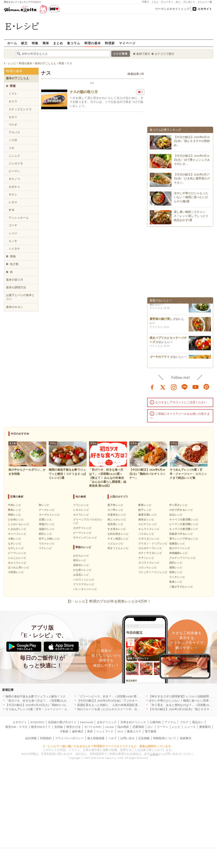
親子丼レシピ (115, 505)
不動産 (64, 731)
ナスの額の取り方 (84, 92)
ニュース (190, 727)
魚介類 (14, 264)
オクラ (13, 101)
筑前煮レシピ (115, 524)
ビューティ (167, 2)
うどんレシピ (115, 544)
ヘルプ (112, 738)
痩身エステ (134, 731)
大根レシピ (15, 539)
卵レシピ (44, 505)
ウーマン (163, 727)
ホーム (12, 43)
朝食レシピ (176, 572)
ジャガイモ (16, 163)
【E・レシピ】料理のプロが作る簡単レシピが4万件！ (109, 601)
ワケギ (13, 125)
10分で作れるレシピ (181, 510)
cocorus (109, 727)
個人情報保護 (96, 738)
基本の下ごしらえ (17, 78)
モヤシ (13, 194)
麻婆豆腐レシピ (148, 515)
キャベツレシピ (17, 534)
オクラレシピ (81, 515)
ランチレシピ (177, 577)
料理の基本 (93, 43)
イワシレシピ (81, 505)
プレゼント (189, 2)
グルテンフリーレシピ (182, 558)
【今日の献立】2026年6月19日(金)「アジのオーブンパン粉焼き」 (119, 701)
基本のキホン (15, 307)
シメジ (13, 233)
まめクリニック (107, 722)
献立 (24, 43)
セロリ (13, 117)
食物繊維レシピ (178, 553)
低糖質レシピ (177, 544)
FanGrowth (86, 722)
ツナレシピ (45, 548)
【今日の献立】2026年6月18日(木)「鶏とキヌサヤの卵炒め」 (192, 141)
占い (178, 2)
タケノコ (14, 179)
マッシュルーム (19, 218)
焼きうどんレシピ (118, 548)
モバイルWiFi (93, 727)
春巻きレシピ (146, 520)
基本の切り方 (15, 280)
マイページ (127, 43)
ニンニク (14, 156)
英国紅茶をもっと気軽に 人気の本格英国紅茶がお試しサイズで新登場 (123, 705)
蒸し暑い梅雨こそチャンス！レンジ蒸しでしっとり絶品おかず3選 (191, 216)
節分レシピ (80, 560)
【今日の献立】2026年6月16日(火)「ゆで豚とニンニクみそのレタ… (192, 160)
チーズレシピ (47, 510)
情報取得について (165, 738)
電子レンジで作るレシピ (184, 539)
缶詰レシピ (176, 515)
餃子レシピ (145, 510)
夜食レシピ (176, 582)
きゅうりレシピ (17, 563)
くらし (155, 2)
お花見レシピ (81, 575)
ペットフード (105, 731)
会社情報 (31, 738)
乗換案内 (205, 727)
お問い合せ (127, 738)
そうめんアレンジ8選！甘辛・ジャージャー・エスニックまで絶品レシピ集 (54, 709)
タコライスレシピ (149, 563)
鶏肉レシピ (15, 515)
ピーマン (14, 171)
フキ (11, 148)
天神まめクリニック (133, 722)
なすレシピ (15, 544)
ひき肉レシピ (16, 520)
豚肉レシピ (15, 510)
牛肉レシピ (15, 505)
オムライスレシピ (149, 529)
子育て (146, 2)
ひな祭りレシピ (82, 570)
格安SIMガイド (41, 727)
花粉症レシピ (81, 565)
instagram (174, 387)
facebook (152, 387)
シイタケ (14, 249)
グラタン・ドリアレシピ (153, 544)
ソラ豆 (13, 140)
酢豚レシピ (145, 505)
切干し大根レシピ (49, 539)
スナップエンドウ (20, 109)
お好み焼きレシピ (118, 534)
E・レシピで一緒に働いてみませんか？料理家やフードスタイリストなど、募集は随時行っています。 (108, 746)
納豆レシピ (45, 534)
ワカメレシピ (47, 544)
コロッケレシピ (148, 568)
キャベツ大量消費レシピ (184, 520)
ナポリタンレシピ (149, 539)
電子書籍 (150, 731)
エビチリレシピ (148, 524)
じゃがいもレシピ (19, 524)
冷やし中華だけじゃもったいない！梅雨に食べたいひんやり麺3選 (191, 197)
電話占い (198, 722)
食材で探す (143, 54)
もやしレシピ (16, 548)
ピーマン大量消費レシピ (184, 524)
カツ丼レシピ (115, 510)
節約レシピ (176, 563)
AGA (120, 731)
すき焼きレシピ (117, 529)
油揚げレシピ (47, 529)
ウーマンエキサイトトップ (172, 9)
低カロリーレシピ (180, 548)
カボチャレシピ (82, 528)
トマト (13, 94)
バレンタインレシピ (85, 589)
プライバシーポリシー (69, 738)
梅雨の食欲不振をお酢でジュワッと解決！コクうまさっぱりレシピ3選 (51, 696)
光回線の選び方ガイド (62, 722)
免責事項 (185, 738)
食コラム (74, 43)
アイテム (170, 722)
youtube (196, 387)
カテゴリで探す (164, 54)
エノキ (13, 241)
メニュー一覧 (205, 2)
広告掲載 (144, 738)
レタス (13, 202)
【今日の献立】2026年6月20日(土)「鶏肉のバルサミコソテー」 (46, 705)
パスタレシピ (146, 534)
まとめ (58, 43)
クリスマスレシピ (84, 584)
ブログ (184, 722)
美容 (90, 731)
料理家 (110, 43)
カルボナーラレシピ (150, 548)
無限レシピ (176, 568)
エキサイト (205, 9)
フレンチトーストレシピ (153, 572)
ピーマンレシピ (17, 553)
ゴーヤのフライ (160, 358)
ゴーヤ (13, 225)
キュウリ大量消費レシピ (184, 529)
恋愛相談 (138, 727)
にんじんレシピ (17, 558)
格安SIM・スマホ (16, 727)
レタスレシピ (81, 510)
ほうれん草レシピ (19, 568)
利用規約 (46, 738)
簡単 (46, 43)
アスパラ (14, 132)
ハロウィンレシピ (84, 580)
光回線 (58, 727)
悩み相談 (123, 727)
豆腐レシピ (45, 520)
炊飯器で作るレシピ (181, 534)
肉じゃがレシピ (117, 520)
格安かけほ (73, 727)
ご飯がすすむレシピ (181, 587)
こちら (154, 754)
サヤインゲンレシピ (85, 538)
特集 (35, 43)
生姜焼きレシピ (117, 515)
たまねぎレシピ (17, 529)
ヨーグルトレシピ (49, 515)
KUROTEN (37, 722)
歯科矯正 (78, 731)
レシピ (176, 727)
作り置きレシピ (178, 505)
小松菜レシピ (16, 572)
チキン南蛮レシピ (118, 539)
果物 (13, 256)
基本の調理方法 (16, 287)
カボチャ (14, 187)
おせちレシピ (81, 556)
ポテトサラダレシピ (150, 553)
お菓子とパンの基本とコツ (20, 297)
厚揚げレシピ (47, 524)
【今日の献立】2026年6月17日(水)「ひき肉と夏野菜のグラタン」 (192, 178)
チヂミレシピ (146, 558)
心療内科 (155, 722)
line (185, 387)
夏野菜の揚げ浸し (161, 320)
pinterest (206, 387)
